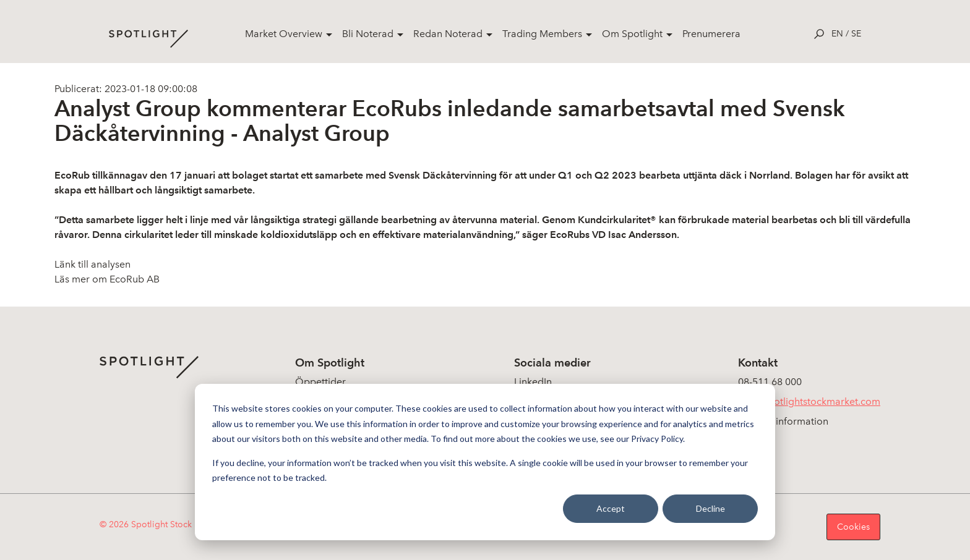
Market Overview (284, 34)
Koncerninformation (783, 421)
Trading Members (542, 34)
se (856, 34)
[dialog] (485, 462)
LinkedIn (533, 382)
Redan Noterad (448, 34)
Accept (611, 508)
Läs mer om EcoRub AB (107, 279)
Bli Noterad (368, 34)
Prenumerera (711, 34)
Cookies (853, 527)
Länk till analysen (92, 264)
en (837, 34)
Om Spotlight (632, 34)
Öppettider (320, 382)
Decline (710, 508)
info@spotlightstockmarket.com (809, 401)
